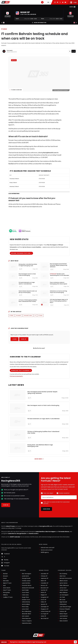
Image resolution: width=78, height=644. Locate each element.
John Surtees (63, 618)
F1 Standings (32, 7)
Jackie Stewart (64, 590)
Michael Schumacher (66, 578)
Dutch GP (44, 600)
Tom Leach (10, 50)
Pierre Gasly (25, 607)
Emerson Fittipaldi (65, 609)
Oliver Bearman (26, 618)
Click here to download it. (16, 376)
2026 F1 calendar (15, 537)
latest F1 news (10, 526)
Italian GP (43, 602)
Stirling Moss (63, 604)
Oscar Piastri (25, 593)
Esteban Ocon (26, 600)
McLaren (6, 576)
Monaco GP (44, 585)
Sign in (6, 505)
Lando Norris (12, 533)
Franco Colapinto (27, 621)
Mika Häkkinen (64, 593)
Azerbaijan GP (45, 607)
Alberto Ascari (64, 581)
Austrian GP (44, 590)
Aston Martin (7, 588)
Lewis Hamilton (40, 532)
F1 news (14, 7)
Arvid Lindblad (26, 604)
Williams (5, 595)
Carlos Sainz (25, 595)
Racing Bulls (6, 593)
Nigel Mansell (63, 602)
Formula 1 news (28, 315)
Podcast (56, 7)
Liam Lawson (26, 616)
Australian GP (45, 574)
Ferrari (5, 578)
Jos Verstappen (64, 595)
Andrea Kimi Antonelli (28, 588)
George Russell (21, 533)
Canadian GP (45, 583)
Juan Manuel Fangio (65, 607)
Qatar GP (43, 616)
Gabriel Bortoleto (27, 623)
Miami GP (43, 581)
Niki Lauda (62, 600)
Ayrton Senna (63, 583)
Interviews (42, 7)
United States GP (46, 611)
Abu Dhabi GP (45, 618)
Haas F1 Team (7, 590)
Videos (49, 7)
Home (8, 7)
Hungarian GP (45, 597)
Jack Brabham (64, 616)
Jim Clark (62, 597)
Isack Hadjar (25, 590)
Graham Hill (63, 611)
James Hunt (63, 588)
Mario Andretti (64, 621)
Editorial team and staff (48, 548)
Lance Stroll (25, 609)
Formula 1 (37, 99)
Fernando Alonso (64, 532)
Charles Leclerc (34, 533)
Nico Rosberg (63, 574)
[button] (7, 15)
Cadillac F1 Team (8, 597)
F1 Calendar (22, 7)
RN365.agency (45, 552)
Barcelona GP (45, 588)
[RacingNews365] (39, 635)
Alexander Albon (26, 614)
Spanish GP (44, 604)
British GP (43, 593)
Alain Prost (63, 576)
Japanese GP (45, 578)
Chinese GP (44, 576)
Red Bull (11, 164)
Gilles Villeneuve (64, 585)
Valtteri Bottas (26, 602)
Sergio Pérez (25, 597)
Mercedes (6, 581)
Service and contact (47, 550)
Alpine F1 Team (7, 583)
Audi (4, 585)
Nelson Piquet (63, 614)
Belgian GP (44, 595)
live (40, 122)
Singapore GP (45, 609)
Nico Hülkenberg (26, 611)
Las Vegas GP (45, 614)
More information (39, 23)
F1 (35, 315)
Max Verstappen (51, 532)
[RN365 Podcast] (42, 2)
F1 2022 (4, 29)
